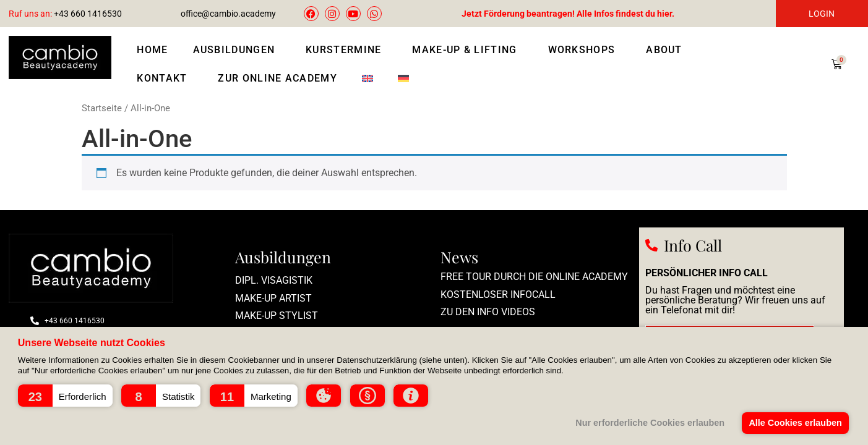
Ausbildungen (237, 50)
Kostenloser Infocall (498, 295)
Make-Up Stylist (277, 316)
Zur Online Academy (277, 78)
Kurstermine (346, 50)
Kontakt (165, 78)
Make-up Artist (273, 298)
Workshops (585, 50)
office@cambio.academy (228, 14)
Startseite (102, 108)
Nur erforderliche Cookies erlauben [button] (650, 423)
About (667, 50)
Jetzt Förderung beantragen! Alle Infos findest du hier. (568, 14)
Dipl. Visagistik (274, 280)
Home (152, 50)
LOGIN (822, 14)
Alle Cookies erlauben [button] (795, 423)
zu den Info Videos (488, 312)
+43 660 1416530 (65, 14)
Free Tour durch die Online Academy (534, 277)
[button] (65, 396)
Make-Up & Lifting (467, 50)
